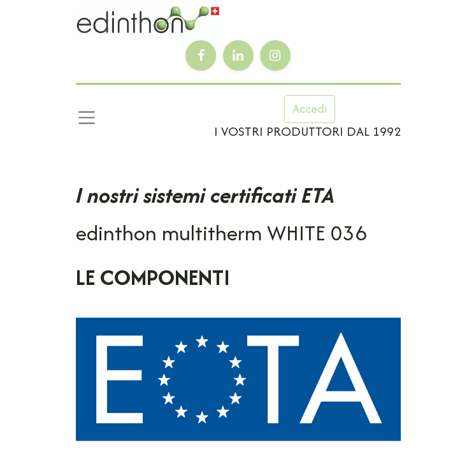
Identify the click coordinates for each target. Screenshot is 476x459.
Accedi (310, 109)
